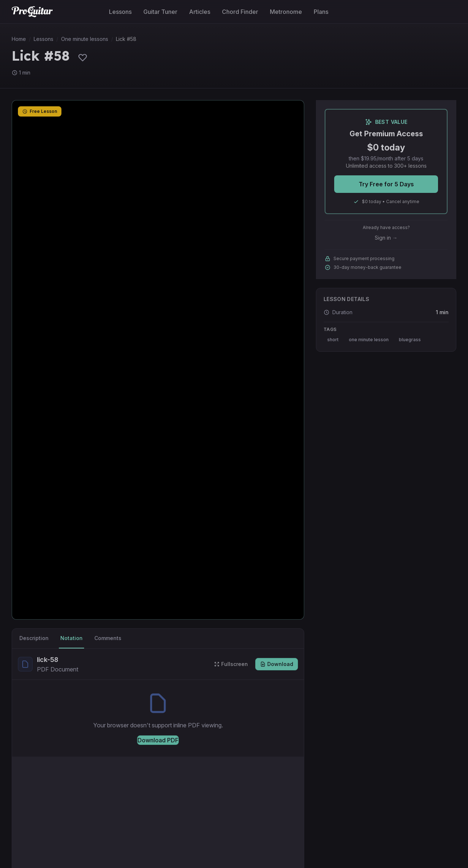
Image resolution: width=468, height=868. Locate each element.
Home (19, 39)
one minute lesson (369, 340)
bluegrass (410, 340)
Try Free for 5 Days (386, 184)
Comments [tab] (108, 638)
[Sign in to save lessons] (83, 57)
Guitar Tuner (160, 12)
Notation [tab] (71, 638)
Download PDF (158, 740)
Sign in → (386, 238)
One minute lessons (85, 39)
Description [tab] (34, 638)
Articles (200, 12)
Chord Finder (240, 12)
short (333, 340)
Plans (321, 12)
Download (277, 664)
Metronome (286, 12)
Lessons (120, 12)
